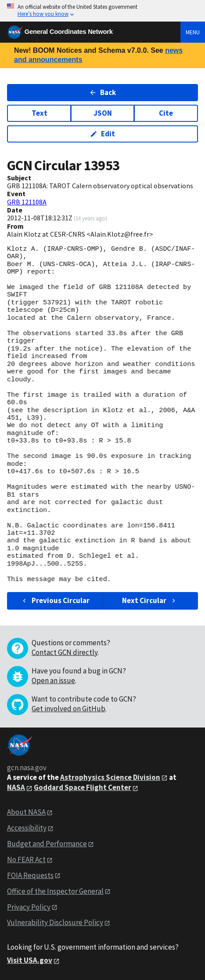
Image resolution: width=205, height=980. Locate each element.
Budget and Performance (47, 844)
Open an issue (53, 680)
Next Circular (150, 600)
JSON (103, 113)
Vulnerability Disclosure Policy (55, 922)
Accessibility (27, 828)
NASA (16, 787)
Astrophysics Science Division (110, 777)
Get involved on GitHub (68, 709)
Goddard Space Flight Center (83, 787)
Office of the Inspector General (55, 891)
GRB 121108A (27, 202)
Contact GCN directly (65, 652)
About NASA (26, 812)
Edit (102, 134)
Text (40, 113)
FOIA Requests (30, 875)
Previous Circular (55, 600)
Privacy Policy (29, 907)
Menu (193, 32)
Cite (166, 113)
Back (102, 92)
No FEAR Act (26, 859)
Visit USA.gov (30, 960)
